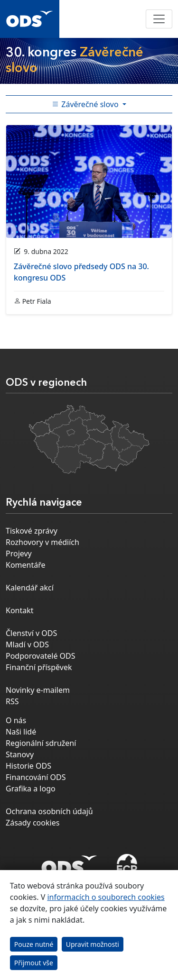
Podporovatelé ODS (41, 656)
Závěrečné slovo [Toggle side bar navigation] (86, 104)
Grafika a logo (31, 789)
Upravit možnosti (93, 944)
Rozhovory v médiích (42, 542)
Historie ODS (28, 766)
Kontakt (20, 610)
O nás (16, 720)
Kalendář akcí (30, 588)
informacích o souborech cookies (106, 897)
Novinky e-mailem (38, 690)
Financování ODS (36, 777)
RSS (12, 701)
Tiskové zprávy (32, 531)
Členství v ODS (31, 633)
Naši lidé (21, 732)
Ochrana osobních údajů (49, 811)
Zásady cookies (33, 823)
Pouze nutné (34, 944)
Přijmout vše (34, 963)
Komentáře (26, 565)
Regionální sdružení (41, 743)
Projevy (19, 554)
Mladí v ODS (27, 644)
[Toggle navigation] (159, 19)
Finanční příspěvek (39, 667)
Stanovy (20, 754)
